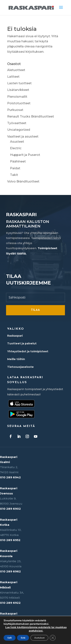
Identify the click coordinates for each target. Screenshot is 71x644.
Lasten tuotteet (19, 83)
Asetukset (39, 638)
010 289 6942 (10, 477)
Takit (14, 175)
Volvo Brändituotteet (23, 181)
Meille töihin (16, 359)
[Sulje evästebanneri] (53, 638)
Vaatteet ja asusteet (23, 136)
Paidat (15, 168)
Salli (10, 638)
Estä (23, 638)
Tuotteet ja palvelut (22, 343)
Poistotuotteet (19, 103)
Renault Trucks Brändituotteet (31, 116)
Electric (16, 148)
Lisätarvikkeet (18, 90)
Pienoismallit (17, 97)
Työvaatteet (17, 123)
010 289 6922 (10, 603)
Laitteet (13, 77)
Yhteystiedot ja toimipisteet (28, 351)
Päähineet (18, 161)
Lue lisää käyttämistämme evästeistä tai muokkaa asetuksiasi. (36, 629)
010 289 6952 (10, 540)
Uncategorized (19, 130)
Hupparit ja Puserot (25, 155)
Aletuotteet (16, 70)
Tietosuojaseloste (20, 367)
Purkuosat (15, 110)
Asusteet (17, 142)
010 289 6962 (10, 571)
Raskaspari (15, 336)
